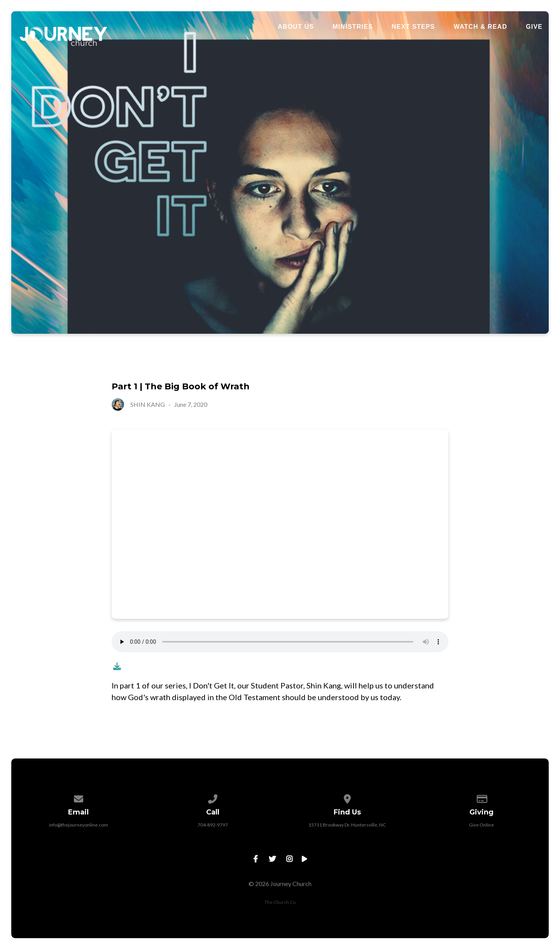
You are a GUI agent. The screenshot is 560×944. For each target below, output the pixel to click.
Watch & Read (480, 27)
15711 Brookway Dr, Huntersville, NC (347, 825)
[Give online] (482, 798)
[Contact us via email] (79, 798)
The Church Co (280, 902)
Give (534, 27)
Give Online (481, 825)
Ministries (353, 27)
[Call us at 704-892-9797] (213, 798)
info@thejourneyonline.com (79, 825)
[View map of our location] (347, 798)
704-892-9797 (213, 825)
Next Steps (413, 27)
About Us (296, 27)
